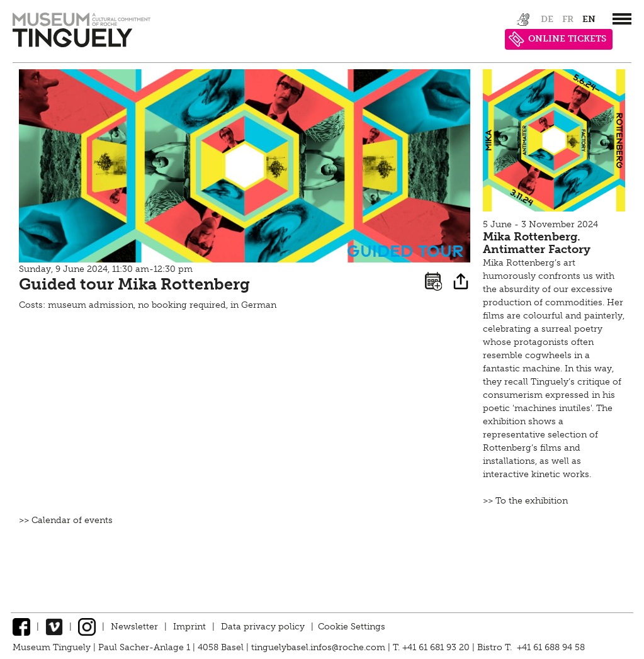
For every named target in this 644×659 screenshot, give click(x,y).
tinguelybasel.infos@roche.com (319, 647)
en (589, 19)
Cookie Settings (352, 627)
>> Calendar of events (66, 520)
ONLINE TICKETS (557, 39)
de (547, 19)
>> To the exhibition (525, 501)
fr (568, 19)
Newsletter (134, 627)
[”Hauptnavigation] (622, 19)
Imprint (189, 627)
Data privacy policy (263, 627)
